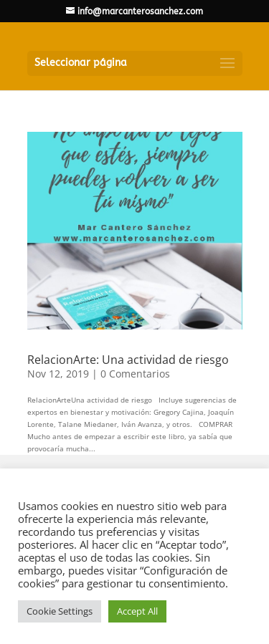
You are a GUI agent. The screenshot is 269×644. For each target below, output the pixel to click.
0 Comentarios (135, 374)
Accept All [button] (137, 611)
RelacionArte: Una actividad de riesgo (128, 360)
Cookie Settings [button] (60, 611)
